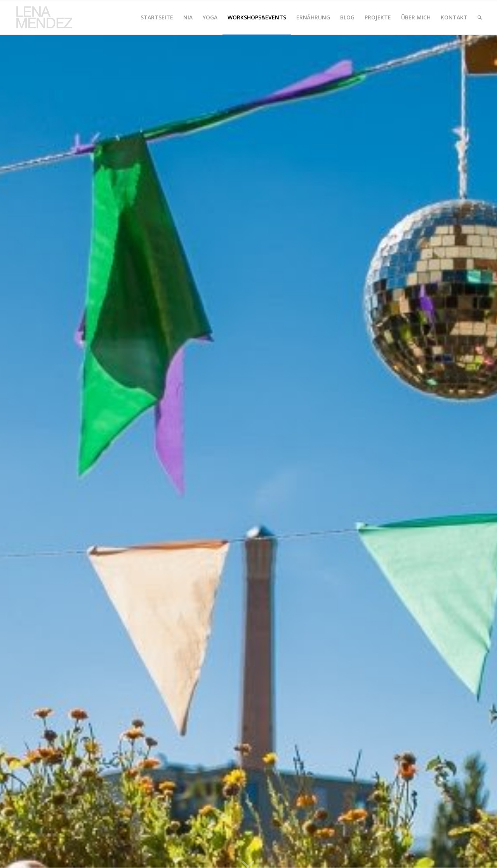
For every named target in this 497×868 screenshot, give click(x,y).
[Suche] (480, 17)
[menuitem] (157, 17)
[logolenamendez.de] (47, 17)
